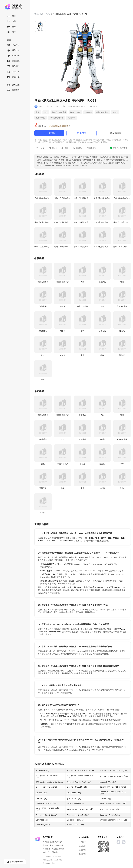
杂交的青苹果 (82, 306)
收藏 (40, 148)
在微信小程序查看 (119, 148)
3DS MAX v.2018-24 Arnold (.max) (81, 770)
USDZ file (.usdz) (43, 825)
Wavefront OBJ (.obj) (75, 825)
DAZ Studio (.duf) (74, 793)
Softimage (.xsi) (42, 820)
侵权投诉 (78, 148)
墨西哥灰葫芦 (122, 306)
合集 (11, 27)
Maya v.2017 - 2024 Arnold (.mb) (113, 803)
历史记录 (13, 56)
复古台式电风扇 (63, 282)
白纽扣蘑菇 (43, 331)
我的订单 (13, 72)
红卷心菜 (102, 331)
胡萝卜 (63, 331)
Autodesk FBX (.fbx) (108, 782)
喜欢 (53, 148)
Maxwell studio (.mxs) (76, 803)
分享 (65, 148)
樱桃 (82, 331)
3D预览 (81, 133)
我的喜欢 (13, 66)
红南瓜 (122, 331)
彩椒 (43, 355)
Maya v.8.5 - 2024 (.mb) (109, 809)
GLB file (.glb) (41, 799)
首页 (11, 16)
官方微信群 (92, 148)
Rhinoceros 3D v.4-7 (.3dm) (78, 815)
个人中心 (13, 45)
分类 (11, 21)
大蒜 (82, 282)
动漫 (42, 14)
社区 (11, 32)
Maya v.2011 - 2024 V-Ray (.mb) (80, 809)
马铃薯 (122, 282)
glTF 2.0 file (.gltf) (74, 799)
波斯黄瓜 (122, 355)
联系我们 (13, 90)
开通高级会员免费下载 (60, 126)
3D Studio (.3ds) (42, 770)
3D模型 (55, 764)
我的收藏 (13, 61)
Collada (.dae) (42, 793)
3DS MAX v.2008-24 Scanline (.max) (114, 776)
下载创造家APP (15, 862)
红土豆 (102, 464)
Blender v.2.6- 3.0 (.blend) (46, 787)
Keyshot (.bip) (105, 799)
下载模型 (49, 133)
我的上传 (13, 50)
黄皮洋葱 (102, 282)
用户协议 (82, 842)
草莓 (43, 380)
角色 (47, 14)
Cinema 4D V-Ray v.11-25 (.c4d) (113, 787)
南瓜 (82, 355)
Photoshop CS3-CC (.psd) (46, 815)
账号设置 (13, 85)
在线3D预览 (71, 724)
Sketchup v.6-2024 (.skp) (110, 815)
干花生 (82, 464)
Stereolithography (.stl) (76, 820)
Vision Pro (47, 852)
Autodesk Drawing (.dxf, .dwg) (79, 782)
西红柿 (63, 306)
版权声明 (82, 850)
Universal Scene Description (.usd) (114, 820)
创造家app (80, 714)
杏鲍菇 (63, 355)
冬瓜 (102, 415)
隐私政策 (82, 846)
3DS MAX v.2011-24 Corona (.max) (114, 770)
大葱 (102, 306)
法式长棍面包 (43, 282)
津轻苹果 (43, 306)
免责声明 (82, 854)
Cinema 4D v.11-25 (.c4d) (77, 787)
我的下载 (13, 77)
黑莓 (102, 355)
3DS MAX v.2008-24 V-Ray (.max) (50, 782)
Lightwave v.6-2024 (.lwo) (46, 803)
